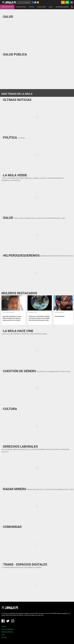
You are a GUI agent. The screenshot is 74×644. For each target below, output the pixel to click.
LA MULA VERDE (41, 7)
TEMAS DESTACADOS (7, 7)
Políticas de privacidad (7, 632)
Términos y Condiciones (8, 629)
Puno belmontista (60, 316)
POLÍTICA (32, 7)
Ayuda (3, 635)
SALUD (51, 7)
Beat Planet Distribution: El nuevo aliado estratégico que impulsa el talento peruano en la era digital (12, 318)
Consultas (4, 638)
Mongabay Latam (33, 312)
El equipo (4, 626)
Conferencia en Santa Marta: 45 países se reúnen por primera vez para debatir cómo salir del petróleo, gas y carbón (39, 318)
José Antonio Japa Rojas (9, 312)
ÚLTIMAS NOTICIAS (21, 7)
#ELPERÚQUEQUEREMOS (62, 7)
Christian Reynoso (59, 312)
